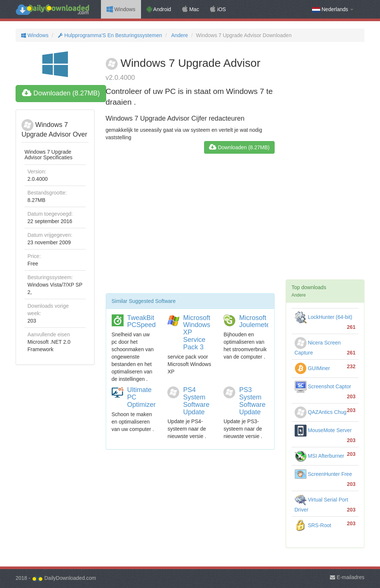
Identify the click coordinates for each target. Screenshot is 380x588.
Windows (121, 9)
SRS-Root (313, 525)
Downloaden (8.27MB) (61, 93)
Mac (191, 9)
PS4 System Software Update (196, 401)
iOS (218, 9)
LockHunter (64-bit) (324, 317)
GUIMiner (312, 368)
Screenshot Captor (323, 386)
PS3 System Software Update (252, 401)
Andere (179, 35)
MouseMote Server (323, 430)
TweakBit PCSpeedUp (146, 321)
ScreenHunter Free (323, 474)
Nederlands (333, 9)
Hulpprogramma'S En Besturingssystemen (109, 35)
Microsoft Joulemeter (255, 321)
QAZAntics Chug (321, 412)
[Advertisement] (190, 226)
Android (159, 9)
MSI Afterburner (320, 456)
